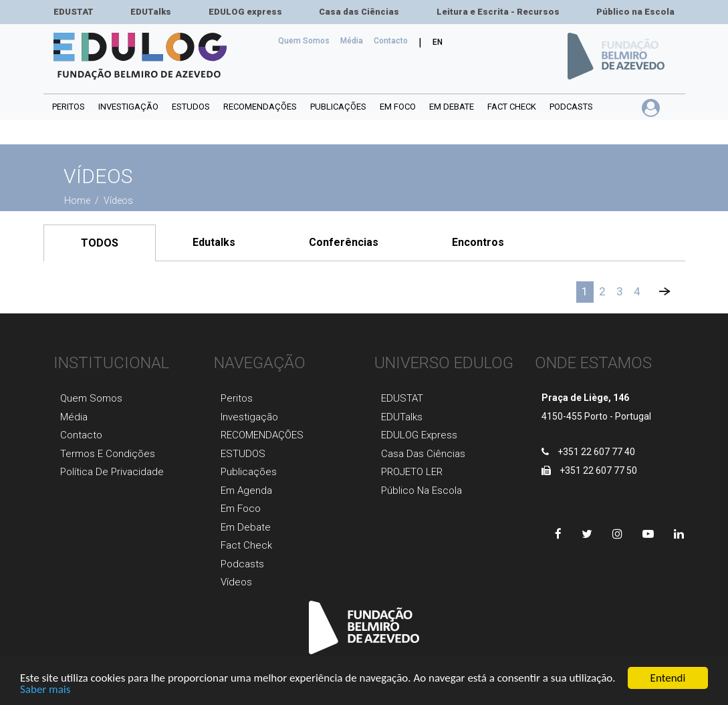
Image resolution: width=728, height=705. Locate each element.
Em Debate (246, 527)
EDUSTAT (74, 12)
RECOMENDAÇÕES (260, 107)
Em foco (398, 107)
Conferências (344, 242)
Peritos (69, 107)
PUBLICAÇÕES (338, 107)
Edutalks (214, 242)
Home (78, 200)
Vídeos (236, 582)
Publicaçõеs (249, 472)
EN (438, 42)
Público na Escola (635, 12)
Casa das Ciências (359, 12)
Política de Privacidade (112, 472)
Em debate (452, 107)
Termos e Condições (108, 454)
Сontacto (391, 41)
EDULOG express (245, 12)
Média (352, 41)
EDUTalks (151, 12)
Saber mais (45, 696)
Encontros (478, 242)
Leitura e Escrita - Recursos (498, 12)
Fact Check (512, 107)
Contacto (81, 435)
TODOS (100, 243)
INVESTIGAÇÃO (128, 107)
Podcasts (571, 107)
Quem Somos (307, 40)
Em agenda (246, 490)
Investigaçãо (249, 417)
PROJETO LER (412, 472)
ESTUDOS (191, 107)
